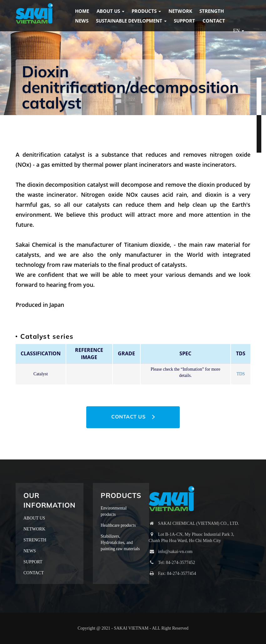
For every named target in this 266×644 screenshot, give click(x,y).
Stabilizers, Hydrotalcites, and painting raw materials (120, 543)
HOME (82, 11)
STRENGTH (212, 11)
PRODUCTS (146, 11)
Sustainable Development (131, 21)
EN (239, 30)
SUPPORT (184, 21)
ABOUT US (110, 11)
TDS (241, 374)
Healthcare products (118, 525)
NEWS (82, 21)
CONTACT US (128, 417)
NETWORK (180, 11)
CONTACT (214, 21)
